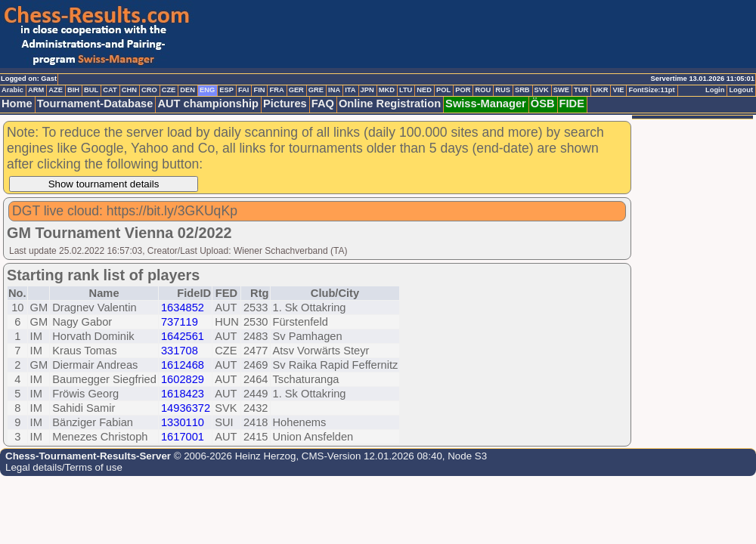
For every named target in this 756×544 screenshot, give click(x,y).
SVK (542, 90)
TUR (581, 90)
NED (424, 90)
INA (334, 90)
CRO (149, 90)
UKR (600, 90)
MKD (387, 90)
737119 (180, 322)
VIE (618, 90)
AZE (56, 90)
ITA (350, 90)
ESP (226, 90)
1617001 (183, 437)
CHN (129, 90)
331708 (180, 351)
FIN (259, 90)
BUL (91, 90)
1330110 (183, 422)
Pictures (285, 104)
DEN (187, 90)
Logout (741, 90)
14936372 (186, 408)
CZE (169, 90)
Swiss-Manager (486, 104)
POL (443, 90)
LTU (406, 90)
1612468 (183, 365)
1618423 (183, 394)
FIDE (572, 104)
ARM (36, 90)
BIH (73, 90)
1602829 (183, 379)
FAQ (323, 104)
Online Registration (390, 104)
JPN (367, 90)
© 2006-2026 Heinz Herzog (233, 456)
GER (296, 90)
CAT (110, 90)
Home (17, 104)
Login (715, 90)
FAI (244, 90)
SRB (522, 90)
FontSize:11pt (651, 90)
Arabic (12, 90)
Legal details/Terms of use (64, 467)
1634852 (183, 308)
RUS (503, 90)
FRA (276, 90)
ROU (483, 90)
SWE (561, 90)
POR (463, 90)
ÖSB (543, 104)
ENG (207, 90)
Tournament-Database (95, 104)
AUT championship (208, 104)
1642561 (183, 336)
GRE (316, 90)
